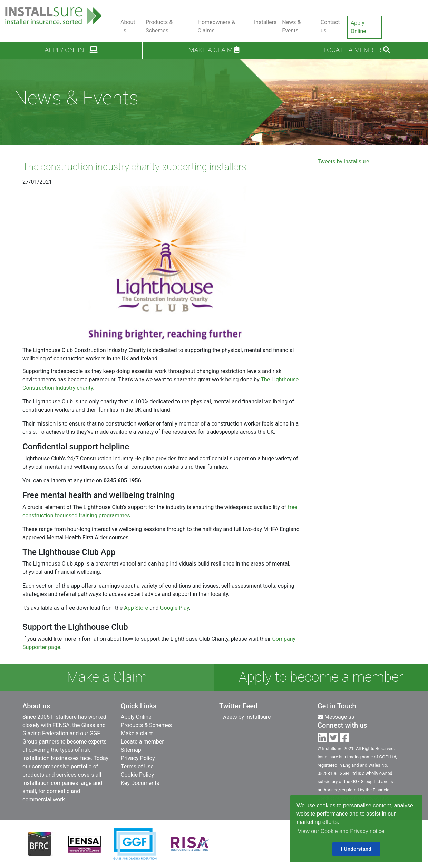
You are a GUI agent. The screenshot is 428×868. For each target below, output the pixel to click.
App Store (136, 608)
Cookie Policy (137, 775)
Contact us (330, 26)
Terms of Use (137, 766)
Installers (265, 22)
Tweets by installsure (343, 162)
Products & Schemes (159, 26)
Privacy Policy (138, 758)
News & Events (291, 26)
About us (128, 26)
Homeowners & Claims (216, 26)
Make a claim (214, 50)
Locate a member (142, 742)
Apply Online (358, 27)
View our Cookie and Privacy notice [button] (341, 831)
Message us (336, 717)
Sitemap (131, 750)
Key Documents (140, 783)
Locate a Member (357, 50)
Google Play (175, 608)
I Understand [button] (356, 849)
